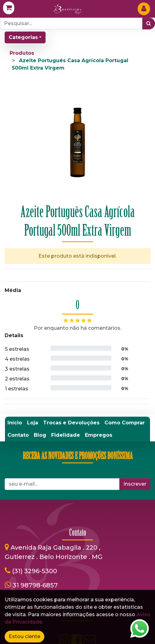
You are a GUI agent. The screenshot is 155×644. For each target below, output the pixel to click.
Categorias (23, 37)
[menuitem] (15, 308)
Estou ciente (24, 636)
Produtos (22, 53)
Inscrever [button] (135, 369)
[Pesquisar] (149, 24)
